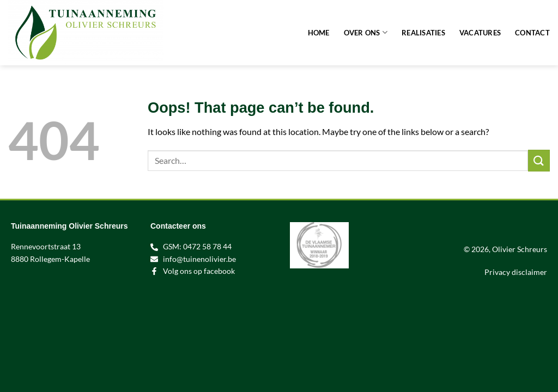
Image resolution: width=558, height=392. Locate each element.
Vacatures (480, 33)
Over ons (366, 32)
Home (319, 33)
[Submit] (539, 160)
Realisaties (423, 33)
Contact (532, 33)
